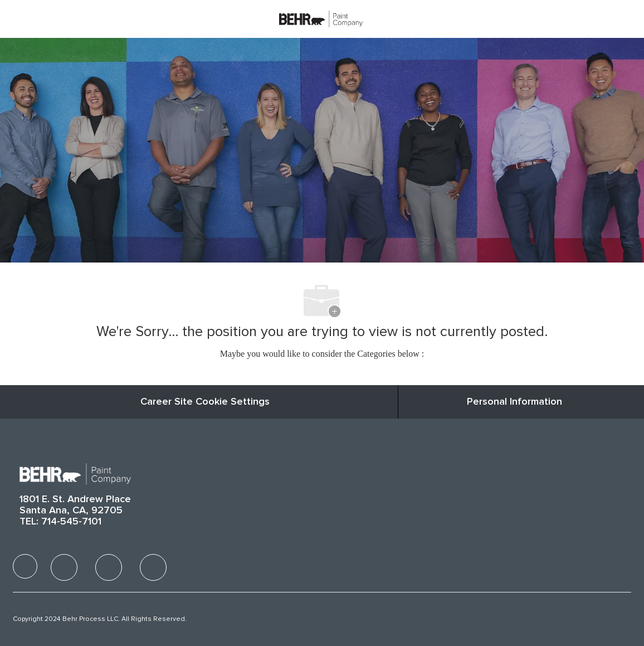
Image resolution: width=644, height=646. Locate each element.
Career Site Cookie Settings (205, 402)
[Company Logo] (321, 18)
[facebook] (25, 566)
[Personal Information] (514, 402)
